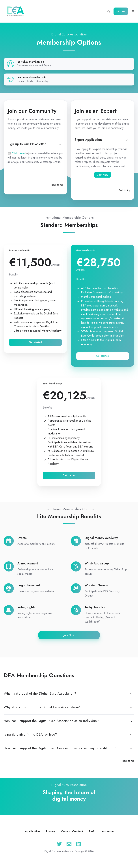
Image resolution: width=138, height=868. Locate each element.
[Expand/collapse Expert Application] (127, 140)
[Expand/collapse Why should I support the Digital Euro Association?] (131, 708)
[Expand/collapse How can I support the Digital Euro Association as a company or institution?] (131, 749)
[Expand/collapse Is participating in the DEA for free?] (131, 735)
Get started (35, 342)
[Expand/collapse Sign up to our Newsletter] (60, 144)
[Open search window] (109, 11)
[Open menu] (133, 11)
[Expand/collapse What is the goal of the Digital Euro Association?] (131, 694)
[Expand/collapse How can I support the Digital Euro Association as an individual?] (131, 721)
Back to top (57, 185)
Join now (121, 11)
